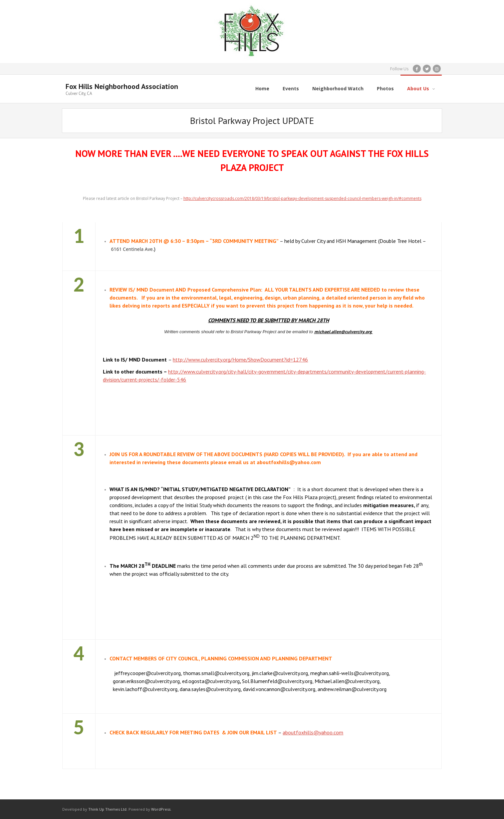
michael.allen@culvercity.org (343, 331)
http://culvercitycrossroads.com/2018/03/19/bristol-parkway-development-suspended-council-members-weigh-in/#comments (302, 198)
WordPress (161, 809)
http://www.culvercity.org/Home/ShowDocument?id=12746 (240, 359)
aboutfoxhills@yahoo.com (313, 732)
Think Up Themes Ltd (107, 809)
